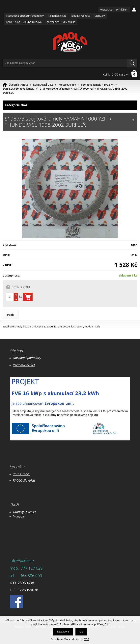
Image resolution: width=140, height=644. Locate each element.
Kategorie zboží (70, 105)
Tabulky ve (20, 512)
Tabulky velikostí (80, 16)
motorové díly (67, 85)
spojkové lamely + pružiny (97, 85)
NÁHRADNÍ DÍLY (43, 85)
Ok (81, 632)
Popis (11, 315)
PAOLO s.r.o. (21, 474)
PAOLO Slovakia (24, 480)
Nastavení (63, 632)
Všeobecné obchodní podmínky (25, 16)
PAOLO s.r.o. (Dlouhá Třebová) (24, 22)
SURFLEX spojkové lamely (19, 89)
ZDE (87, 639)
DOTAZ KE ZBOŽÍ (21, 287)
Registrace (106, 10)
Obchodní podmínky (27, 358)
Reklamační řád (57, 16)
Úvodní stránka (18, 85)
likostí (32, 512)
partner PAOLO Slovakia (61, 22)
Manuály (100, 16)
